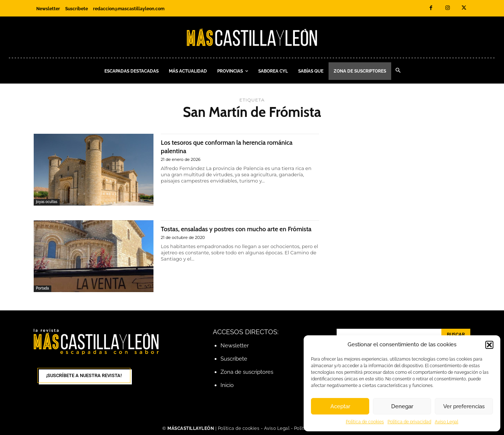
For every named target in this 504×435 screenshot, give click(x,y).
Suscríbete (234, 359)
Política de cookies (365, 422)
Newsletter (235, 346)
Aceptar (340, 406)
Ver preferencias (464, 406)
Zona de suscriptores (247, 372)
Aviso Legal (446, 422)
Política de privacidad (409, 422)
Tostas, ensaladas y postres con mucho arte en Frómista (236, 233)
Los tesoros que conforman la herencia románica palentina (224, 146)
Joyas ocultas (47, 202)
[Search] (456, 335)
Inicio (227, 385)
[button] (489, 345)
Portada (42, 288)
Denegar (402, 406)
